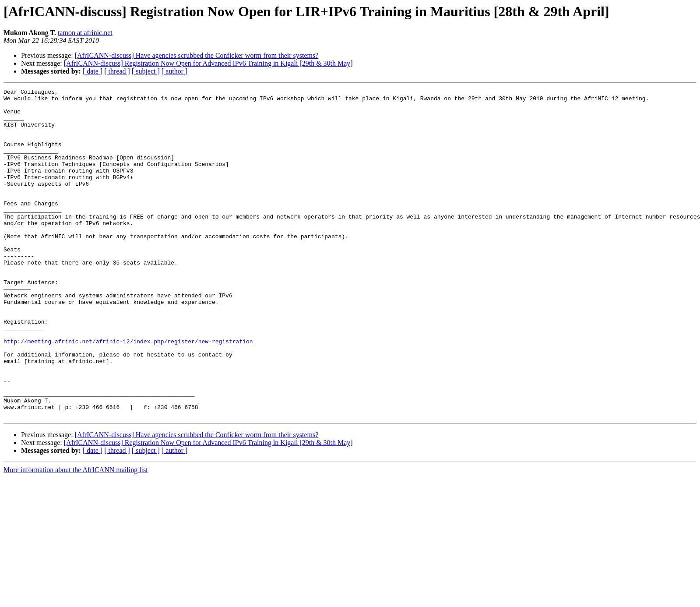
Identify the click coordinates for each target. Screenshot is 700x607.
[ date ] (93, 71)
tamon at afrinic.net (85, 33)
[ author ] (175, 71)
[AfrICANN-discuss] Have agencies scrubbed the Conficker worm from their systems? (197, 55)
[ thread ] (117, 71)
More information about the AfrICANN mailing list (76, 535)
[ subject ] (146, 71)
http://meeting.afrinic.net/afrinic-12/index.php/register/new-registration (128, 392)
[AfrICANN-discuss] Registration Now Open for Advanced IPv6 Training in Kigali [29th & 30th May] (208, 63)
